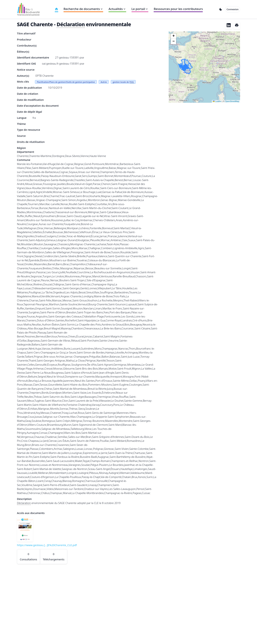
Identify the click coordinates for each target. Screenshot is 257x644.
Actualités (117, 9)
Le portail (140, 9)
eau (132, 82)
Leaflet (217, 101)
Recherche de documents (83, 9)
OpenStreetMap (232, 101)
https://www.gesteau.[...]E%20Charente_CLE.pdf (47, 545)
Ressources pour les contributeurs (178, 9)
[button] (173, 36)
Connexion (233, 9)
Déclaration (71, 24)
